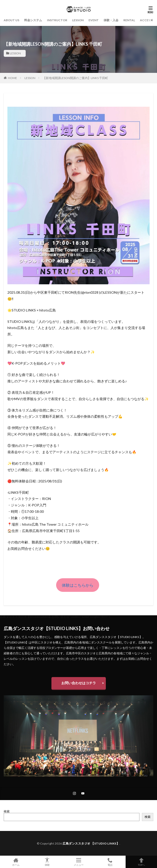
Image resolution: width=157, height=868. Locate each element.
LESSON (78, 20)
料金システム (33, 20)
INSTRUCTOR (57, 20)
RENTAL (129, 20)
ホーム (16, 862)
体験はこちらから (78, 585)
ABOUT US (11, 20)
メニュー (78, 862)
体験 (47, 862)
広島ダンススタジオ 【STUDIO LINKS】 (91, 843)
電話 (110, 862)
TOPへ (141, 862)
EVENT (94, 20)
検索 (7, 811)
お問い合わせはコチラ (79, 683)
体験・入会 (111, 20)
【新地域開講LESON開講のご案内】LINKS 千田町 (75, 78)
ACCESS (146, 20)
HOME (12, 78)
